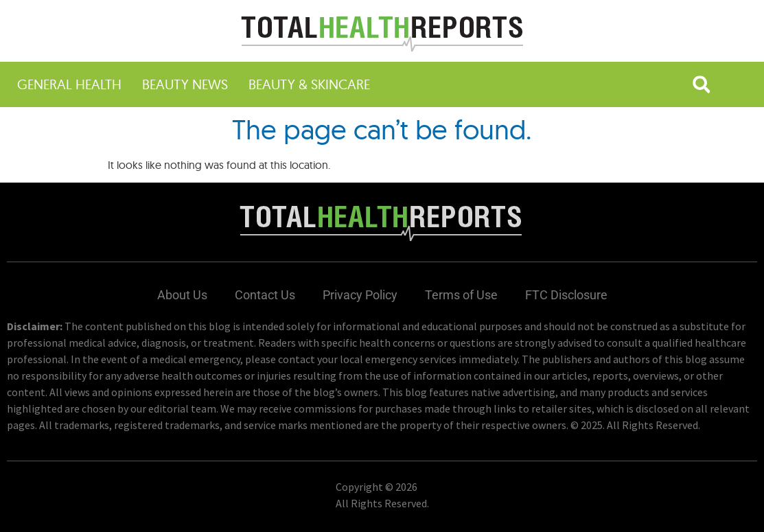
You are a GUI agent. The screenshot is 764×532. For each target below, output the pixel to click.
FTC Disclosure (566, 295)
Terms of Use (461, 295)
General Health (69, 84)
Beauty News (185, 84)
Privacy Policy (360, 295)
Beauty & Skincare (309, 84)
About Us (182, 295)
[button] (702, 84)
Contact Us (265, 295)
